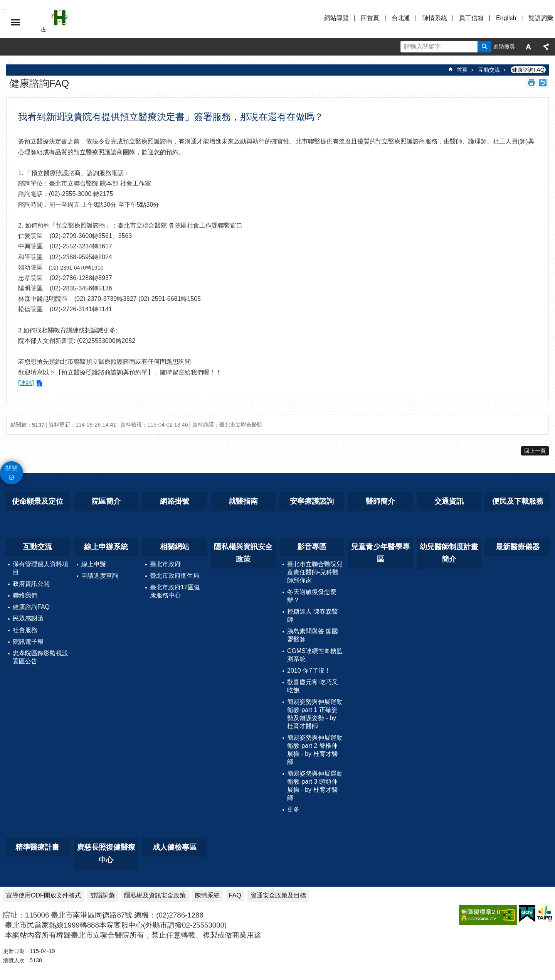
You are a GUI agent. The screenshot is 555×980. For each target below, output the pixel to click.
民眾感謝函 (28, 618)
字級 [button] (528, 47)
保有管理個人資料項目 (40, 568)
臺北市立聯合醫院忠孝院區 (108, 22)
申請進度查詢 (100, 576)
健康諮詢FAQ (528, 70)
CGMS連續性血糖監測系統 (315, 655)
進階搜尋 (504, 47)
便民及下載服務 (518, 501)
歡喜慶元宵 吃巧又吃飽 (313, 686)
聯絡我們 (25, 595)
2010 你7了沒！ (309, 670)
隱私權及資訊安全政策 (155, 895)
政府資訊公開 (31, 584)
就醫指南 (243, 501)
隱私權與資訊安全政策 (243, 553)
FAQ (235, 895)
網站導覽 (336, 18)
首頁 (462, 70)
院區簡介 (106, 501)
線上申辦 (94, 564)
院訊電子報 (28, 642)
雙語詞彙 (541, 18)
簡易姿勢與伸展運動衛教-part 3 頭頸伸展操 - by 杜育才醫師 (315, 786)
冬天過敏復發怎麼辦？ (312, 596)
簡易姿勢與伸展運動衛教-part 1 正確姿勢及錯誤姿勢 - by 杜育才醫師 (315, 714)
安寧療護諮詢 (312, 501)
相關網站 (175, 547)
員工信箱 (471, 18)
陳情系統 (435, 18)
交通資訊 (449, 501)
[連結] (26, 383)
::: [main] (9, 62)
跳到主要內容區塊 (4, 4)
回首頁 (370, 18)
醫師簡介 (380, 501)
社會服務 (25, 630)
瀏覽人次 (14, 960)
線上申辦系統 (106, 547)
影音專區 (312, 547)
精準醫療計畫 (37, 847)
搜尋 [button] (484, 47)
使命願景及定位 (38, 501)
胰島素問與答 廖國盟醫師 (313, 635)
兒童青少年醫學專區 (380, 553)
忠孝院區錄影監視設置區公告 (40, 657)
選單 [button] (15, 22)
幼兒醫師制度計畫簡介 (449, 553)
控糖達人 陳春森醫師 (313, 616)
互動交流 (489, 70)
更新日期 (14, 951)
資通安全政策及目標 (278, 895)
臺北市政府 (165, 564)
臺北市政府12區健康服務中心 (175, 591)
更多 (293, 809)
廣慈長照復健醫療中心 (106, 853)
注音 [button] (543, 83)
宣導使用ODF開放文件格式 (44, 895)
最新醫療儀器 (518, 547)
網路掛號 (175, 501)
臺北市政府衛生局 (175, 576)
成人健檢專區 (175, 847)
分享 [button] (546, 47)
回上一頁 (535, 451)
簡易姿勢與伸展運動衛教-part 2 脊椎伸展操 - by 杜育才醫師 (315, 750)
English (506, 18)
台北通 (401, 18)
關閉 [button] (12, 468)
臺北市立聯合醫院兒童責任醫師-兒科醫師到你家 (315, 572)
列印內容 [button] (531, 83)
